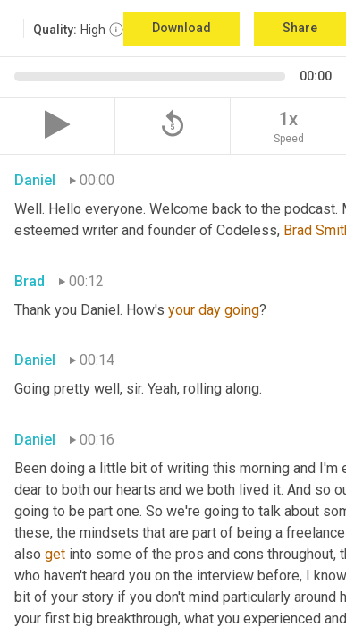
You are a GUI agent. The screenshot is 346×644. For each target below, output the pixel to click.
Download (181, 28)
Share (300, 28)
